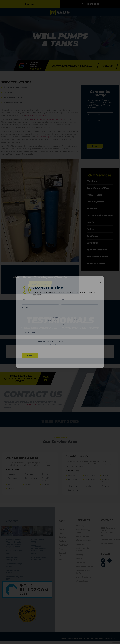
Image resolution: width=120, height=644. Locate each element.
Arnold (28, 485)
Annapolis (12, 478)
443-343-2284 (90, 4)
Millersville (12, 485)
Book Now (30, 4)
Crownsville (13, 489)
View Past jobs (60, 421)
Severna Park (31, 478)
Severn (45, 474)
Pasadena (12, 474)
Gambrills (46, 485)
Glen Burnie (30, 474)
